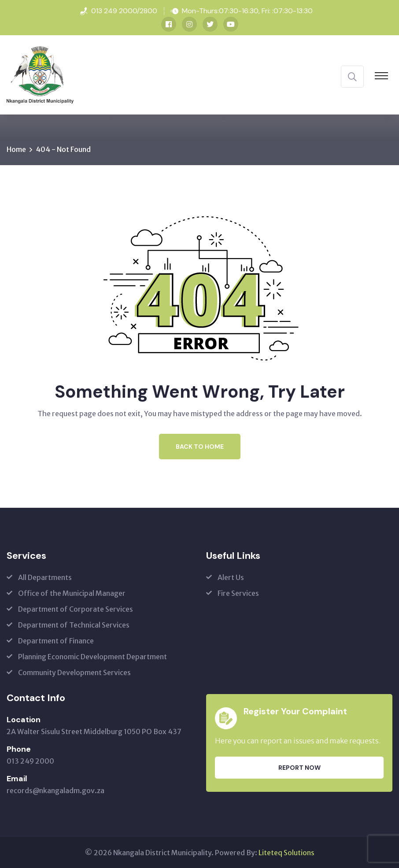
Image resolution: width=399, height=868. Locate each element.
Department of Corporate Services (76, 609)
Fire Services (238, 593)
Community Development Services (74, 672)
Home (16, 149)
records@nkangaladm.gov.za (55, 790)
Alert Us (231, 577)
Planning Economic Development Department (92, 657)
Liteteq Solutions (286, 853)
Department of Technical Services (74, 625)
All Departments (45, 577)
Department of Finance (56, 641)
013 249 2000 (30, 761)
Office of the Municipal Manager (72, 593)
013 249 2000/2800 (124, 11)
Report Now (299, 768)
